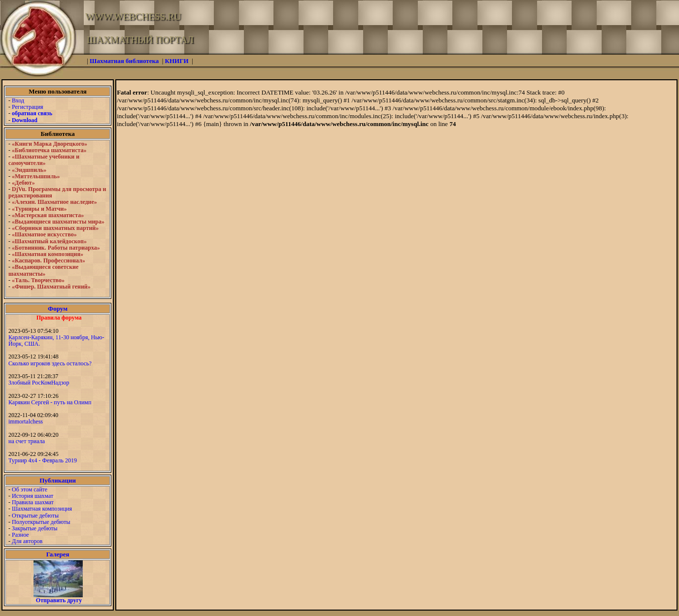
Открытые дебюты (35, 516)
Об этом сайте (30, 489)
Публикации (58, 480)
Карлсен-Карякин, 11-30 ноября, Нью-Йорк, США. (56, 340)
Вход (18, 100)
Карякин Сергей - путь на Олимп (50, 402)
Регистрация (28, 107)
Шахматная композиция (42, 509)
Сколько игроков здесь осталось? (50, 363)
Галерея (58, 554)
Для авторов (27, 541)
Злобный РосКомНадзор (39, 383)
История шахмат (33, 496)
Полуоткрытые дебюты (41, 522)
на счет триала (27, 441)
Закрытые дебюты (35, 528)
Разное (20, 535)
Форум (58, 308)
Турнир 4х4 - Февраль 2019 (43, 460)
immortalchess (26, 421)
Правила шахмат (33, 502)
